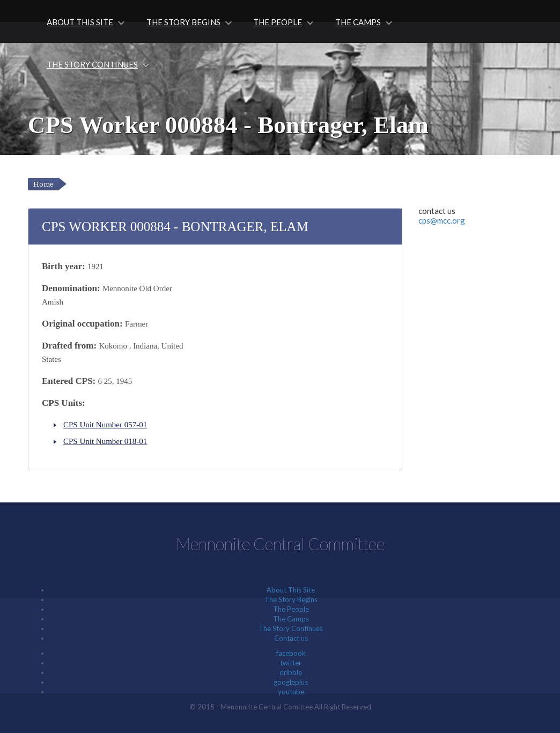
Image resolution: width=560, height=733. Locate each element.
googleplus (291, 682)
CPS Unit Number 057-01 (105, 425)
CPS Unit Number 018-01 (105, 441)
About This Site (80, 22)
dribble (291, 672)
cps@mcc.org (442, 220)
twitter (291, 663)
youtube (291, 692)
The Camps (358, 22)
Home (43, 184)
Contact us (291, 638)
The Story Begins (183, 22)
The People (278, 22)
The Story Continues (92, 64)
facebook (291, 653)
